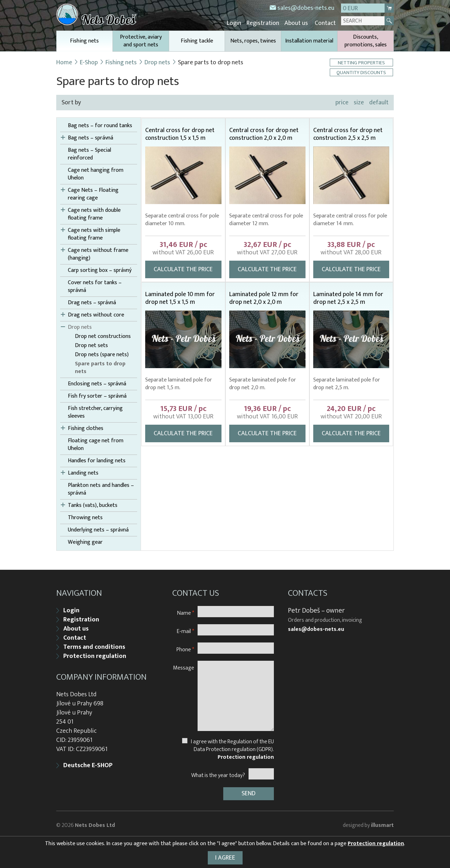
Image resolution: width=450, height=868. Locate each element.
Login (240, 23)
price (342, 102)
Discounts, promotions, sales (366, 40)
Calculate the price (183, 268)
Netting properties (362, 62)
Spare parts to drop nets (100, 367)
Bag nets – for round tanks (100, 125)
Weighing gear (85, 541)
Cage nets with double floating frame (94, 213)
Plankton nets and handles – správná (101, 488)
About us (298, 23)
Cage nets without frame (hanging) (98, 253)
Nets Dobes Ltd (95, 822)
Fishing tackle (197, 40)
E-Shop (89, 61)
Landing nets (83, 472)
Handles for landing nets (97, 460)
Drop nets (158, 61)
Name (186, 610)
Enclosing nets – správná (97, 383)
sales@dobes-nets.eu (306, 8)
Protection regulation (95, 654)
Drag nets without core (96, 314)
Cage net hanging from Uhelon (96, 173)
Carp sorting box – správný (100, 269)
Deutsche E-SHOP (88, 763)
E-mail (185, 629)
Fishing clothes (86, 428)
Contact (326, 23)
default (379, 102)
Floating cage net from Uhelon (96, 444)
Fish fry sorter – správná (97, 395)
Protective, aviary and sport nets (141, 40)
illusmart (382, 822)
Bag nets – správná (91, 137)
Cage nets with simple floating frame (94, 233)
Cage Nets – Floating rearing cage (93, 193)
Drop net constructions (103, 335)
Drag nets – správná (92, 302)
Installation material (309, 40)
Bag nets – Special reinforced (89, 153)
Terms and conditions (94, 645)
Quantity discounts (362, 71)
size (359, 102)
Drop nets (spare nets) (102, 354)
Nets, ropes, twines (253, 40)
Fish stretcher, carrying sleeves (95, 411)
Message (184, 665)
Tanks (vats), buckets (93, 504)
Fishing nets (85, 43)
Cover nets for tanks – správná (95, 286)
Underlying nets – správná (98, 529)
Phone (185, 647)
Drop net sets (91, 345)
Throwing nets (85, 517)
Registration (267, 23)
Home (64, 61)
